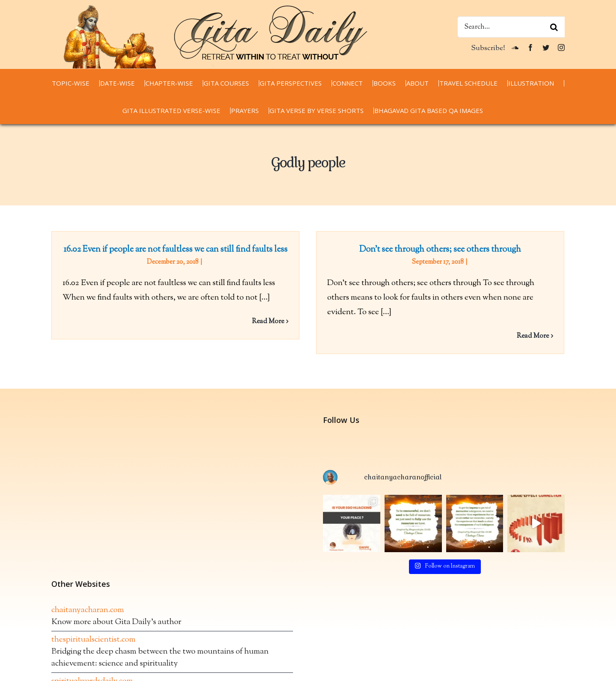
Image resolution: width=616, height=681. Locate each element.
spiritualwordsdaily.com (92, 657)
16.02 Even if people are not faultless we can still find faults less (176, 250)
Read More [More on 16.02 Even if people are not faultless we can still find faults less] (268, 322)
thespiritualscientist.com (93, 616)
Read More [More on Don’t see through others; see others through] (526, 336)
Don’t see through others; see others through (434, 250)
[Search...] (511, 27)
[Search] (554, 27)
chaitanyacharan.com (88, 586)
